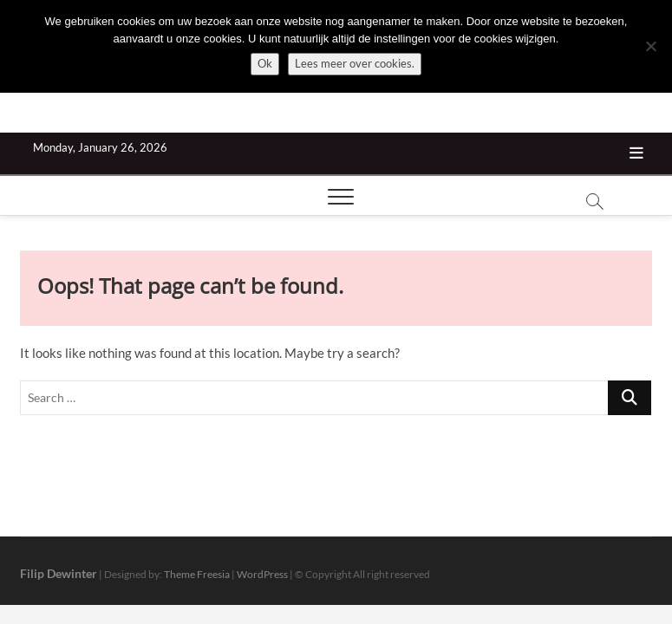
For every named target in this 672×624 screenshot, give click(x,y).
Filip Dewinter (59, 573)
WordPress (262, 574)
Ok (265, 63)
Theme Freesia (197, 574)
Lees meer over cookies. (355, 63)
